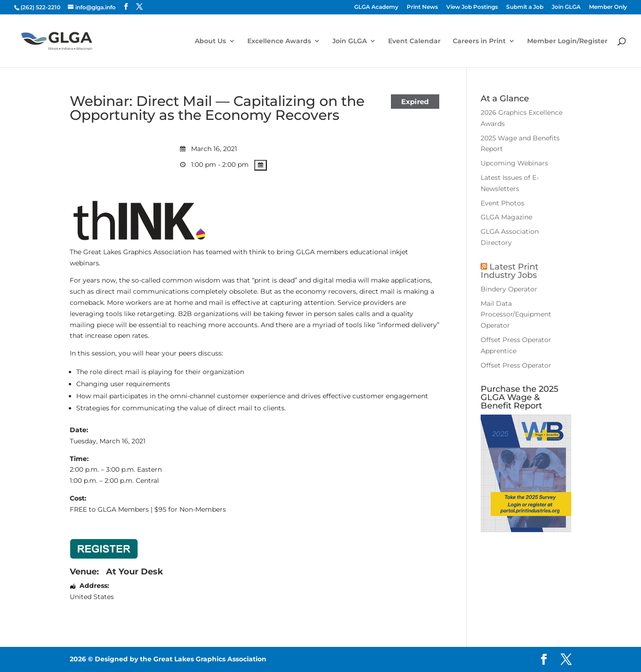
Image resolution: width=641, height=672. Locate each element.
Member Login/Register (567, 41)
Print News (422, 7)
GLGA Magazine (506, 217)
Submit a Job (525, 7)
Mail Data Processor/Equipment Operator (516, 315)
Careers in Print (479, 41)
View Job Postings (472, 7)
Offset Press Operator (516, 365)
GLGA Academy (376, 7)
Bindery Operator (509, 289)
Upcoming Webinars (514, 163)
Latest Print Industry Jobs (509, 271)
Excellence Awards (279, 41)
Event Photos (502, 203)
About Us (210, 41)
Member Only (608, 7)
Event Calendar (414, 41)
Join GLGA (566, 7)
